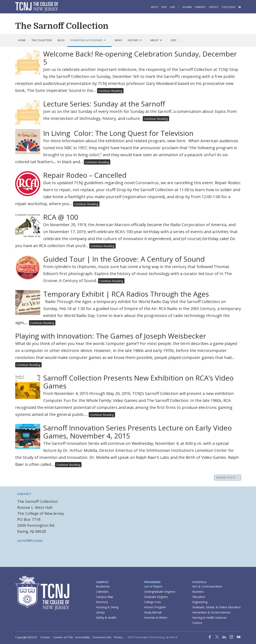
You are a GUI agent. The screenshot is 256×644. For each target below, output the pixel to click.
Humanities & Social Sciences (211, 612)
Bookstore (103, 586)
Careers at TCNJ (63, 637)
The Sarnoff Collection (62, 26)
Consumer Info (102, 637)
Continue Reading (110, 91)
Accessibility (82, 637)
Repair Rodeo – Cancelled (85, 175)
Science (197, 623)
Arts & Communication (207, 586)
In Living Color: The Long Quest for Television (118, 133)
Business (198, 592)
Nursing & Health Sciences (209, 618)
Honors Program (155, 607)
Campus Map (104, 597)
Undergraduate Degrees (160, 592)
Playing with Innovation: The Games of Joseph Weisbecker (111, 336)
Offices (214, 7)
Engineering (200, 602)
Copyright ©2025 (26, 637)
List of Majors (153, 586)
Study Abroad (153, 612)
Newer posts (228, 478)
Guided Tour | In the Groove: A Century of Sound (124, 259)
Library (100, 612)
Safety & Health (106, 618)
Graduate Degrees (156, 597)
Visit (164, 7)
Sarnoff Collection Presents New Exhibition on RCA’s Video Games (138, 382)
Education (199, 597)
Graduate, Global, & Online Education (216, 607)
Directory (102, 602)
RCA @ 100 (61, 217)
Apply (155, 7)
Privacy (118, 637)
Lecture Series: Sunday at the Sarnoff (104, 104)
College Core (152, 602)
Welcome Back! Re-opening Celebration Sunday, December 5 (140, 58)
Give (173, 7)
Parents (200, 7)
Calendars (102, 592)
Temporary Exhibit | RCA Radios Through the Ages (126, 294)
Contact (45, 637)
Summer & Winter (156, 618)
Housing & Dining (107, 607)
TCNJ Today (228, 7)
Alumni (187, 7)
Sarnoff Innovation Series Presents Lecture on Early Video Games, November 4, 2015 (138, 432)
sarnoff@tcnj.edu (30, 541)
